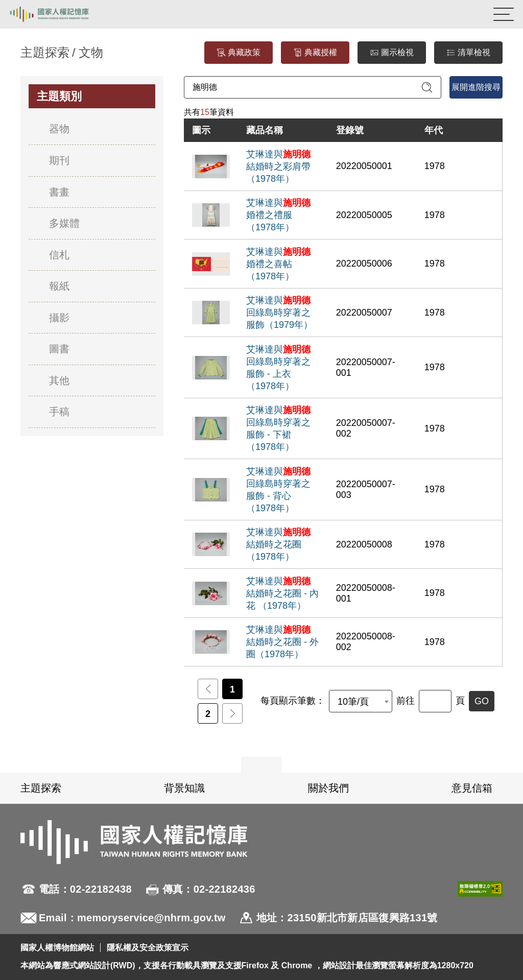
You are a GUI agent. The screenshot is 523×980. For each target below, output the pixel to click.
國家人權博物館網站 (57, 948)
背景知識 (184, 788)
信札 (59, 255)
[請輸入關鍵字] (313, 87)
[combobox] (361, 701)
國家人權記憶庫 (60, 14)
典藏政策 (239, 53)
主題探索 (41, 788)
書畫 (59, 192)
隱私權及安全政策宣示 (148, 948)
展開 (261, 764)
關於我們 (328, 788)
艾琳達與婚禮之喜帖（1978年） (278, 264)
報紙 (59, 286)
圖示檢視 (392, 53)
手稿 (59, 412)
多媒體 (64, 223)
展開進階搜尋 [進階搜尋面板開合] (476, 87)
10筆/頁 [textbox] (353, 702)
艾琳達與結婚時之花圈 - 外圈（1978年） (282, 642)
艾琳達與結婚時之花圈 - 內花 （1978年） (282, 593)
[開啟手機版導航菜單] (504, 14)
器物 (59, 129)
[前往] (435, 701)
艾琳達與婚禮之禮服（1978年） (278, 215)
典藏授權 (315, 53)
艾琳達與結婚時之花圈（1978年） (278, 544)
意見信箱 (472, 788)
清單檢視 (468, 53)
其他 (59, 380)
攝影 (59, 318)
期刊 (59, 160)
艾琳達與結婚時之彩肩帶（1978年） (278, 166)
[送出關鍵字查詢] (427, 87)
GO (482, 701)
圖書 (59, 349)
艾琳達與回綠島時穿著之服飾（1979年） (279, 313)
